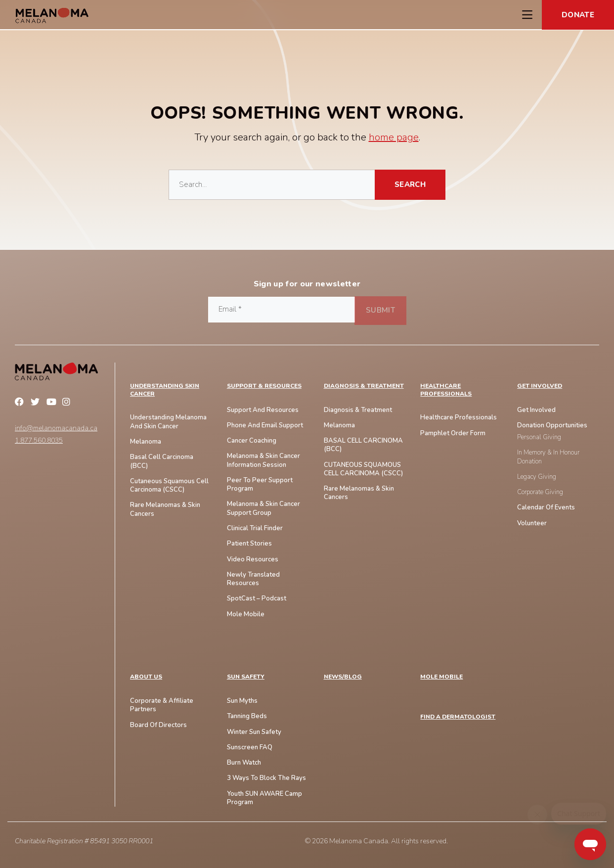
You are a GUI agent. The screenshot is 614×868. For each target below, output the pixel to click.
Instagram (68, 403)
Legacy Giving (537, 477)
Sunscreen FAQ (250, 748)
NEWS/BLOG (343, 677)
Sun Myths (242, 701)
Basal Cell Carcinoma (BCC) (162, 461)
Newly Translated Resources (253, 579)
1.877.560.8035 (39, 441)
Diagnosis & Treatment (364, 386)
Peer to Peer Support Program (260, 485)
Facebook (21, 403)
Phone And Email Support (265, 426)
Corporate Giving (540, 492)
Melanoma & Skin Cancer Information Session (263, 460)
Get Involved (540, 386)
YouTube (52, 403)
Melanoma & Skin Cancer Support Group (263, 508)
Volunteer (532, 524)
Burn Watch (244, 763)
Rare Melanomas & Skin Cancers (359, 493)
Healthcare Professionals (446, 390)
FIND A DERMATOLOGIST (458, 717)
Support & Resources (264, 386)
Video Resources (253, 560)
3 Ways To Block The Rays (266, 778)
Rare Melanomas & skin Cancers (165, 509)
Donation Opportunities (552, 426)
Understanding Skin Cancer (165, 390)
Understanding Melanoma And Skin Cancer (168, 422)
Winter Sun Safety (254, 732)
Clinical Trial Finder (255, 528)
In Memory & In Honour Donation (548, 457)
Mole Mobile (246, 615)
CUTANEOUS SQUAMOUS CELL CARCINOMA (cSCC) (363, 469)
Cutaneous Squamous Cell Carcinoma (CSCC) (169, 486)
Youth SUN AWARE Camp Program (264, 798)
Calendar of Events (546, 508)
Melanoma (146, 442)
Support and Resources (263, 410)
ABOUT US (146, 677)
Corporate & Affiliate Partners (162, 705)
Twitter (37, 403)
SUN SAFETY (246, 677)
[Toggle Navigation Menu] (527, 15)
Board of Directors (158, 725)
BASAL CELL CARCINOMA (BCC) (363, 445)
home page (394, 137)
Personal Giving (539, 437)
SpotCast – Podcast (257, 599)
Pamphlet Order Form (453, 434)
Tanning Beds (247, 716)
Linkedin (84, 403)
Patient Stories (249, 544)
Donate (578, 15)
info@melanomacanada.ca (56, 428)
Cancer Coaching (252, 441)
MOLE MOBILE (441, 677)
